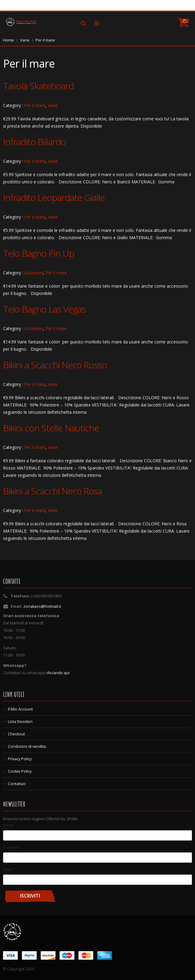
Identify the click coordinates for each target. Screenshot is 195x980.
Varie (25, 40)
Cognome (11, 847)
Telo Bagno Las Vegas (44, 309)
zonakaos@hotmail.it (42, 606)
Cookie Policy (20, 771)
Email (9, 869)
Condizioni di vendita (27, 746)
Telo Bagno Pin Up (39, 253)
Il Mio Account (20, 709)
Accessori (34, 273)
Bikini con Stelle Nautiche (51, 428)
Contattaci (17, 784)
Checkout (16, 734)
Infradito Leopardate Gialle (54, 197)
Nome (8, 825)
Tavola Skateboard (38, 86)
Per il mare (35, 105)
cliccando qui (58, 673)
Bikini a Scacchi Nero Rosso (55, 365)
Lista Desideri (20, 722)
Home (9, 40)
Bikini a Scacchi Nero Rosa (53, 491)
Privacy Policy (20, 759)
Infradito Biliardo (34, 142)
